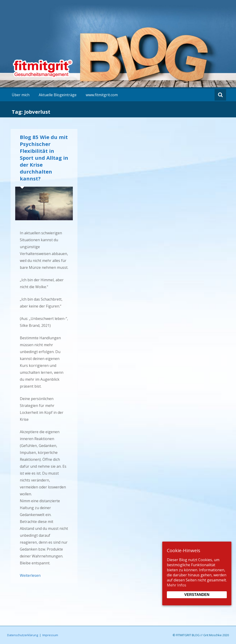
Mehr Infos (177, 585)
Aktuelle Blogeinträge (58, 95)
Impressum (50, 635)
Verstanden (197, 595)
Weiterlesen (30, 575)
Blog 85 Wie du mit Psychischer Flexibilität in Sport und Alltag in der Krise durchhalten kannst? (44, 158)
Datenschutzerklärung (23, 635)
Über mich (21, 95)
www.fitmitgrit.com (102, 95)
